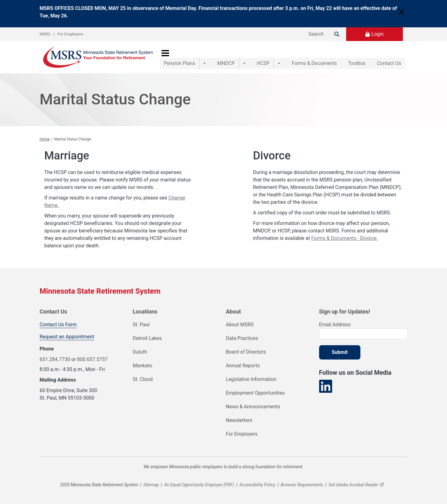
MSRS (45, 34)
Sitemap (151, 485)
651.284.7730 (55, 359)
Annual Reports (243, 366)
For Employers (71, 34)
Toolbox (350, 57)
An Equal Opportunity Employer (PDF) (199, 485)
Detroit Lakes (147, 338)
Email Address (335, 325)
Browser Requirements (302, 485)
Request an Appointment (67, 337)
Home (45, 139)
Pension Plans (180, 57)
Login (378, 34)
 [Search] (337, 34)
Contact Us (389, 57)
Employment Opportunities (255, 393)
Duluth (140, 352)
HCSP (254, 57)
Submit (340, 352)
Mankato (143, 366)
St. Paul (141, 325)
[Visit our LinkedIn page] (326, 386)
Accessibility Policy (257, 485)
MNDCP (222, 57)
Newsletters (239, 420)
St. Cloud (143, 379)
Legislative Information (251, 379)
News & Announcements (253, 407)
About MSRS (240, 325)
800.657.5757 (92, 359)
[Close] (401, 12)
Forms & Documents (301, 57)
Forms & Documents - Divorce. (344, 238)
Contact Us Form (58, 325)
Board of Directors (246, 352)
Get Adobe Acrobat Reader (357, 485)
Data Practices (242, 338)
